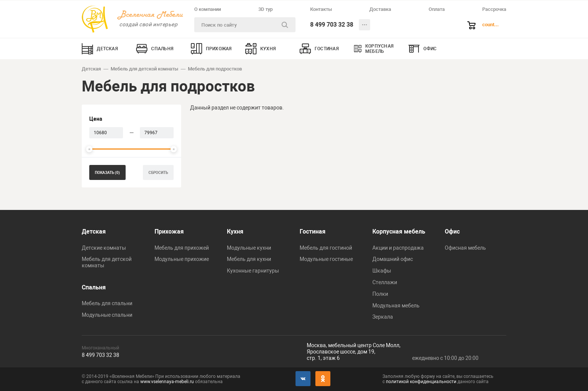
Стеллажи (385, 282)
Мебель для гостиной (326, 248)
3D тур (265, 9)
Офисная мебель (465, 248)
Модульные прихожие (182, 259)
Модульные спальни (107, 315)
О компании (208, 9)
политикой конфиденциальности (421, 382)
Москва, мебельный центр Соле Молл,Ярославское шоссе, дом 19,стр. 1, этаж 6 (354, 352)
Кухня (235, 231)
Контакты (321, 9)
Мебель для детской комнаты (144, 69)
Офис (452, 231)
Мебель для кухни (249, 259)
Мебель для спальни (107, 303)
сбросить (158, 173)
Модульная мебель (396, 306)
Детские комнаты (104, 248)
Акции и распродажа (398, 248)
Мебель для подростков (215, 69)
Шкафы (382, 271)
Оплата (437, 9)
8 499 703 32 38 (332, 25)
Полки (380, 294)
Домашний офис (393, 259)
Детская (91, 69)
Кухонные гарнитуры (253, 271)
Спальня (94, 287)
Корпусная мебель (399, 231)
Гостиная (313, 231)
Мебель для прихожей (182, 248)
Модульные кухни (249, 248)
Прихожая (169, 231)
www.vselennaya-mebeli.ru (167, 382)
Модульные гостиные (326, 259)
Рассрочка (494, 9)
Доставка (380, 9)
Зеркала (383, 317)
